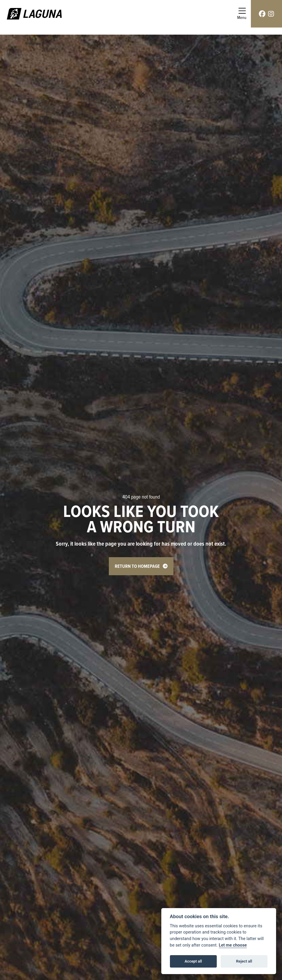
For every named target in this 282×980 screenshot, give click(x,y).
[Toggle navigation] (242, 14)
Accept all (193, 961)
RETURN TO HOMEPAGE (137, 566)
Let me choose (233, 945)
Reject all (244, 961)
